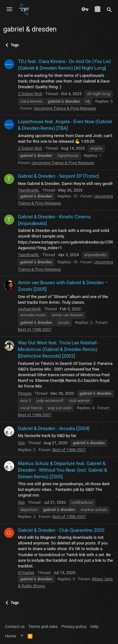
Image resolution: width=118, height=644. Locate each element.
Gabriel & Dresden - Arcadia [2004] (54, 428)
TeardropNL (29, 190)
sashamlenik (29, 309)
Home (11, 636)
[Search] (109, 9)
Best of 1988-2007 (35, 329)
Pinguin (25, 393)
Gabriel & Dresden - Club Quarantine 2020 (61, 530)
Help (95, 627)
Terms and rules (43, 627)
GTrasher (26, 573)
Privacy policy (74, 627)
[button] (9, 9)
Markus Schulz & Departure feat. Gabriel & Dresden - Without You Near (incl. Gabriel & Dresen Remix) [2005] (62, 470)
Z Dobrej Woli (30, 94)
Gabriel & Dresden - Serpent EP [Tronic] (58, 176)
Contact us (15, 627)
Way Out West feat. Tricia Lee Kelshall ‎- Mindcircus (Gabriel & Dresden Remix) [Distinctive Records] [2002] (59, 349)
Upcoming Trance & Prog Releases (65, 108)
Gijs (21, 443)
